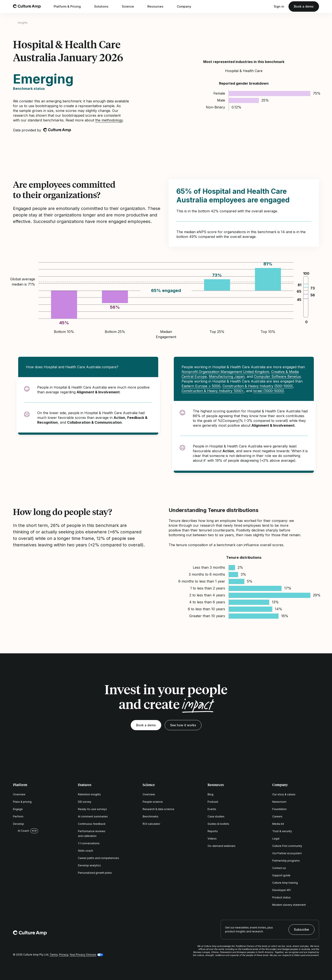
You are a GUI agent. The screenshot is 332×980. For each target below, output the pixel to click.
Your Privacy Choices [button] (83, 955)
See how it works (183, 725)
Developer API (281, 890)
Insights (23, 23)
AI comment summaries (93, 816)
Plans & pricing (22, 802)
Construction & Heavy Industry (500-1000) (258, 386)
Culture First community (287, 846)
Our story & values (284, 794)
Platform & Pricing (70, 6)
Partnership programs (286, 861)
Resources (158, 6)
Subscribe (301, 929)
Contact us (279, 868)
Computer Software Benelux (277, 376)
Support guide (281, 875)
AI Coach (21, 831)
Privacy (64, 955)
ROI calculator (151, 824)
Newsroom (279, 802)
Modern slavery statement (289, 905)
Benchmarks (151, 816)
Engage (18, 809)
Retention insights (89, 794)
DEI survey (85, 802)
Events (212, 809)
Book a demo (304, 6)
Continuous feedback (92, 824)
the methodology (109, 120)
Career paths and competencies (98, 858)
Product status (281, 897)
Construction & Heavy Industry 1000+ (213, 391)
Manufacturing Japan (227, 376)
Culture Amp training (285, 883)
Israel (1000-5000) (269, 391)
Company (187, 6)
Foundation (279, 809)
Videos (212, 839)
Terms (54, 955)
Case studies (216, 816)
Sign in (279, 6)
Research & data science (158, 809)
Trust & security (282, 831)
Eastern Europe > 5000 (201, 386)
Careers (277, 816)
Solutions (104, 6)
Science (131, 6)
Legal (276, 839)
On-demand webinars (222, 846)
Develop (19, 824)
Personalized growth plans (95, 873)
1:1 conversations (89, 843)
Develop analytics (89, 865)
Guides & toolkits (218, 824)
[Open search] (267, 6)
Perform (18, 816)
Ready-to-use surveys (92, 809)
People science (153, 802)
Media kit (278, 824)
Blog (210, 794)
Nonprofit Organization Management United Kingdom (225, 372)
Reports (213, 831)
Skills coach (85, 851)
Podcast (213, 802)
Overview (19, 794)
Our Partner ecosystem (287, 853)
